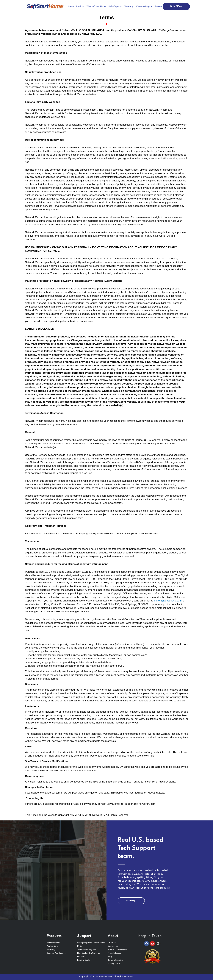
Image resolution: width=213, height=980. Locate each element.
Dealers (159, 7)
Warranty (129, 7)
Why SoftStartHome (96, 7)
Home (71, 7)
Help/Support (115, 7)
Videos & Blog (144, 7)
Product (80, 7)
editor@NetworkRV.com (168, 601)
